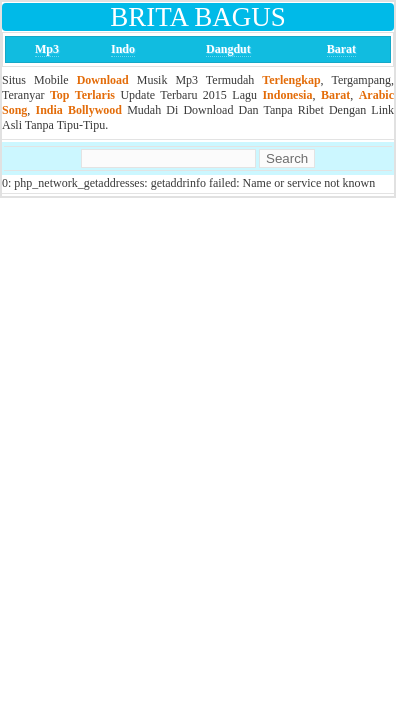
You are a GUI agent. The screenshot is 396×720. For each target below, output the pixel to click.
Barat (341, 49)
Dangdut (228, 49)
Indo (123, 49)
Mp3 (47, 49)
